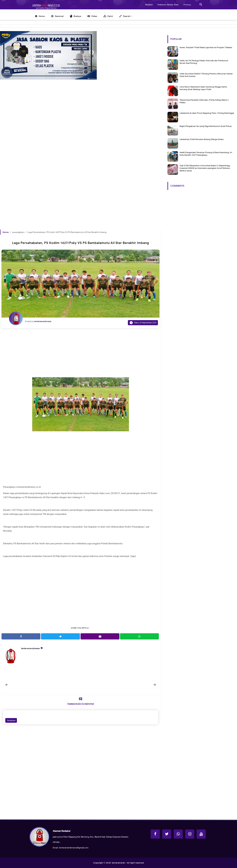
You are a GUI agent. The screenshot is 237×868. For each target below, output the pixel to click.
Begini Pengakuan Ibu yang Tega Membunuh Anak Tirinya (206, 126)
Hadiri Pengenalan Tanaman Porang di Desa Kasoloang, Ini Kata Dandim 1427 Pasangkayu (206, 154)
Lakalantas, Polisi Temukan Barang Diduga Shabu (202, 139)
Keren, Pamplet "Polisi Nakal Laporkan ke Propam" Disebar (206, 47)
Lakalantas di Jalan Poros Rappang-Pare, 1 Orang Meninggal (207, 113)
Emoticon (11, 720)
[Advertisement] (81, 134)
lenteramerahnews (30, 648)
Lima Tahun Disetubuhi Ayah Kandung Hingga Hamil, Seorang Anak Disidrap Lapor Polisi (203, 88)
